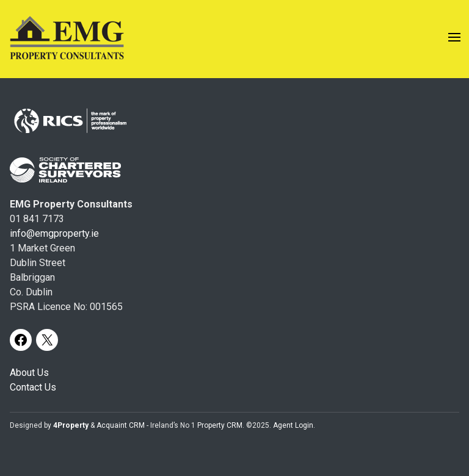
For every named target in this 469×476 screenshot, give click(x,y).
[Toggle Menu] (454, 39)
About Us (29, 373)
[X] (47, 340)
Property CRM (220, 425)
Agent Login (293, 425)
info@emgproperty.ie (54, 233)
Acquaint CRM (121, 425)
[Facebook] (21, 340)
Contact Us (33, 387)
